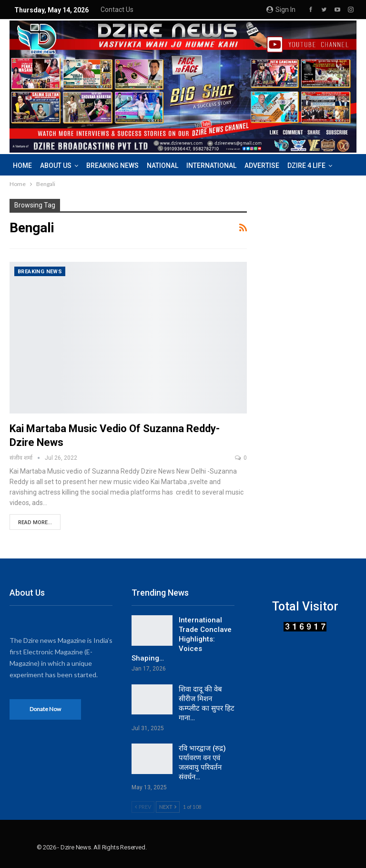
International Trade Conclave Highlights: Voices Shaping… (182, 639)
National (163, 165)
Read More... (35, 522)
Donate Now (45, 709)
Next (168, 807)
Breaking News (112, 165)
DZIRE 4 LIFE (306, 165)
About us (56, 165)
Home (22, 165)
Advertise (262, 165)
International (211, 165)
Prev (143, 807)
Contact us (117, 10)
